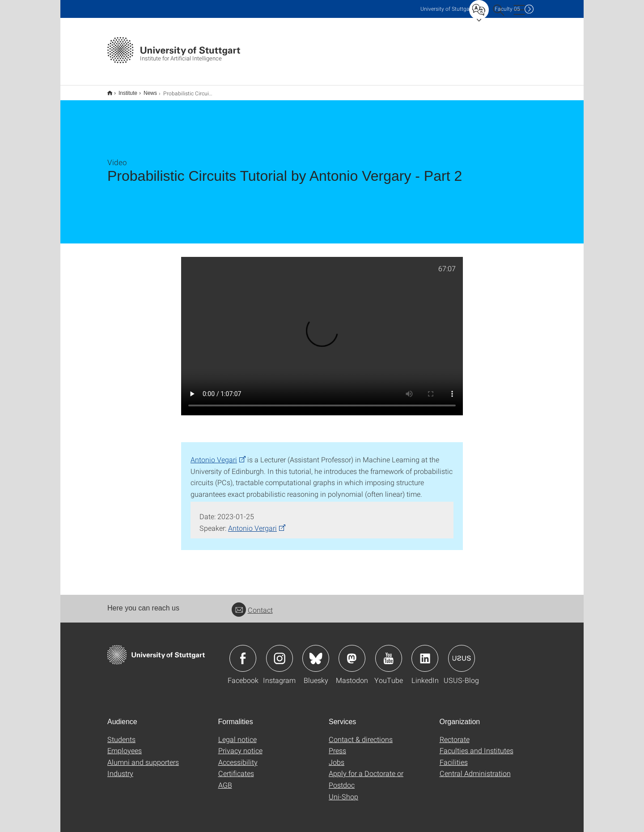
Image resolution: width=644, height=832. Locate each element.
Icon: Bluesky (316, 653)
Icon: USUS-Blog (462, 653)
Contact (252, 604)
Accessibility (238, 756)
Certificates (236, 767)
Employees (125, 745)
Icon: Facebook (243, 653)
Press (337, 745)
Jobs (337, 756)
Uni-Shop (343, 791)
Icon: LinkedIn (425, 653)
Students (121, 733)
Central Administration (475, 767)
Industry (120, 767)
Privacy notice (240, 745)
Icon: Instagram (280, 653)
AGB (225, 779)
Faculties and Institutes (477, 745)
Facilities (454, 756)
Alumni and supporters (143, 756)
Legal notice (237, 733)
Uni (447, 9)
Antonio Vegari (214, 454)
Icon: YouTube (389, 653)
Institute (123, 90)
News (145, 90)
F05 (507, 9)
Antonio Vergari (252, 522)
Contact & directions (361, 733)
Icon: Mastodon (352, 653)
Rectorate (455, 733)
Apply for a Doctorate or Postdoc (366, 773)
